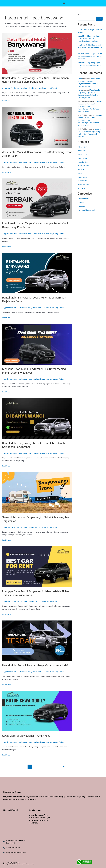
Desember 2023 (83, 162)
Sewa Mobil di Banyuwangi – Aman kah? (28, 739)
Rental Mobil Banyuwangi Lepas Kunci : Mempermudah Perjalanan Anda (90, 65)
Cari (79, 15)
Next (65, 770)
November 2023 (83, 166)
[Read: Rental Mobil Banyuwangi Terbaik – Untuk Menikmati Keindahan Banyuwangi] (37, 418)
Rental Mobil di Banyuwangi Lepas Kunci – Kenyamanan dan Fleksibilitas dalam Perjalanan (89, 39)
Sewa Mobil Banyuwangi (46, 88)
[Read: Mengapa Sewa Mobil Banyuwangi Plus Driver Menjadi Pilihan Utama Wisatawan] (37, 344)
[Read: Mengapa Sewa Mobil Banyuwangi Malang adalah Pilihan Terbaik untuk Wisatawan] (37, 567)
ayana (80, 90)
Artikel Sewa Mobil (19, 88)
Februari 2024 (83, 154)
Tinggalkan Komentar (10, 162)
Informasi (81, 203)
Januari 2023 (82, 177)
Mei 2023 (81, 170)
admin (80, 79)
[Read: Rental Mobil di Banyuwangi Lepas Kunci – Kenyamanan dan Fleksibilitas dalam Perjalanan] (37, 53)
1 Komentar (7, 527)
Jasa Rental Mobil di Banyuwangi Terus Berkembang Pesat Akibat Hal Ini (90, 47)
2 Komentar (7, 88)
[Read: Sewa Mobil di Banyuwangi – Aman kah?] (37, 715)
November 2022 (83, 185)
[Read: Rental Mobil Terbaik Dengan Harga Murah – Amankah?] (37, 641)
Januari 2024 (82, 158)
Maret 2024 (82, 151)
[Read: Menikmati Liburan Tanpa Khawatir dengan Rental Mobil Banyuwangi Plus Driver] (37, 199)
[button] (64, 3)
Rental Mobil (32, 88)
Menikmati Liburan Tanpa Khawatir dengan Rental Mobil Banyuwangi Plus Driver (89, 56)
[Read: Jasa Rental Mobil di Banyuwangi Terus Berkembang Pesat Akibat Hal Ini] (37, 127)
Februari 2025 (83, 147)
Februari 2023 (83, 173)
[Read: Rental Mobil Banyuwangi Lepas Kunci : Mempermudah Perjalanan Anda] (37, 273)
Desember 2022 (83, 181)
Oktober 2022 (83, 188)
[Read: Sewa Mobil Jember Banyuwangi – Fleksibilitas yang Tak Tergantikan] (37, 492)
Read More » (7, 101)
